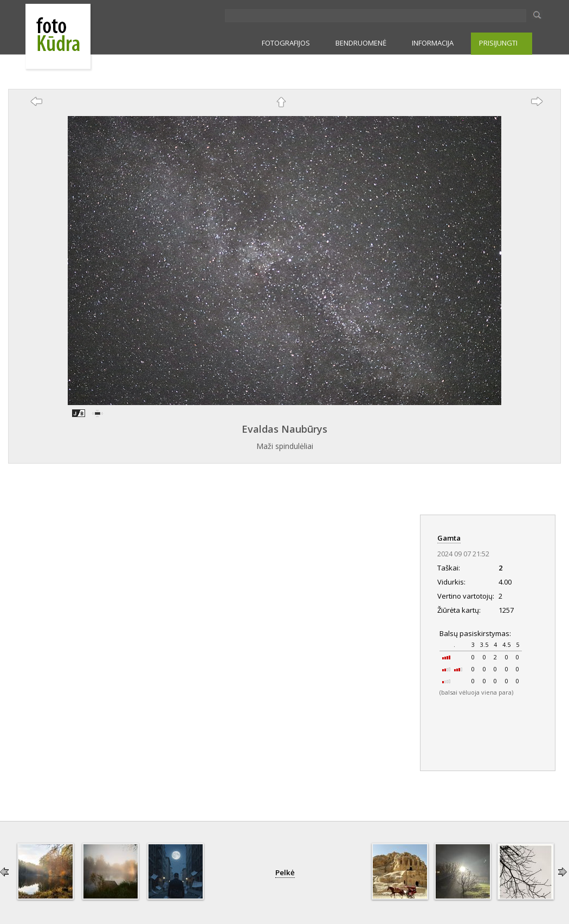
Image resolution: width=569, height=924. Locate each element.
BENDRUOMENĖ (361, 43)
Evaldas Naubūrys (284, 429)
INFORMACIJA (433, 43)
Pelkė (285, 872)
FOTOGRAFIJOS (286, 43)
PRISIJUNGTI (498, 43)
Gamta (449, 538)
